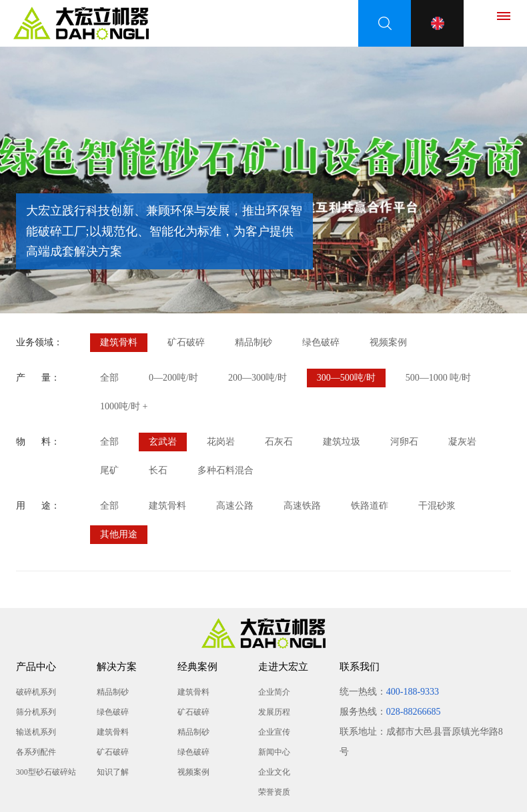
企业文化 (274, 772)
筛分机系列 (36, 712)
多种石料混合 (225, 470)
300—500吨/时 (346, 378)
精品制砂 (253, 342)
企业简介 (274, 692)
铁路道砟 (370, 506)
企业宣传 (274, 732)
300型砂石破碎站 (46, 772)
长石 (158, 470)
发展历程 (274, 712)
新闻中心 (274, 752)
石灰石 (279, 442)
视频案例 (388, 342)
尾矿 (109, 470)
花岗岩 (221, 442)
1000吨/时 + (124, 406)
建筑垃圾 (342, 442)
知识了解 (113, 772)
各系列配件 (36, 752)
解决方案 (117, 667)
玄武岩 (163, 442)
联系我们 (360, 667)
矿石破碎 (186, 342)
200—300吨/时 (257, 378)
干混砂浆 (437, 506)
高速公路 (235, 506)
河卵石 (404, 442)
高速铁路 (302, 506)
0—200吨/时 (173, 378)
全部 (109, 378)
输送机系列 (36, 732)
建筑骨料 (119, 342)
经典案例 (197, 667)
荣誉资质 (274, 792)
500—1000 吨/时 (438, 378)
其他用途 (119, 534)
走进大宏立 (283, 667)
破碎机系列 (36, 692)
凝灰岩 (462, 442)
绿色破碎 (321, 342)
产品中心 (36, 667)
